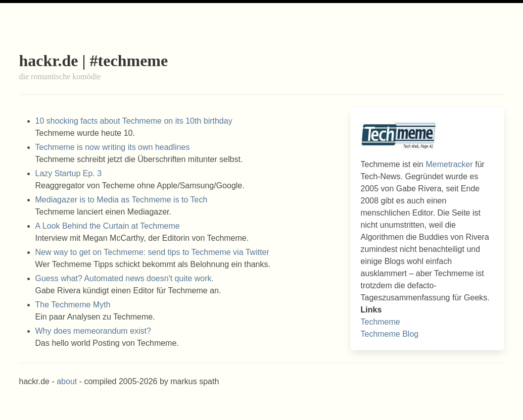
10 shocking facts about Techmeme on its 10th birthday (134, 121)
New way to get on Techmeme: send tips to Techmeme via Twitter (152, 252)
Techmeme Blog (389, 334)
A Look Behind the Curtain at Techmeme (108, 226)
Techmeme (380, 322)
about (67, 381)
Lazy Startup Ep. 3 (69, 173)
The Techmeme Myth (73, 305)
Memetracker (449, 164)
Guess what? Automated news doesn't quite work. (125, 278)
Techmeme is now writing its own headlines (113, 147)
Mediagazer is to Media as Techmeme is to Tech (122, 200)
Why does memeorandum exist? (93, 331)
